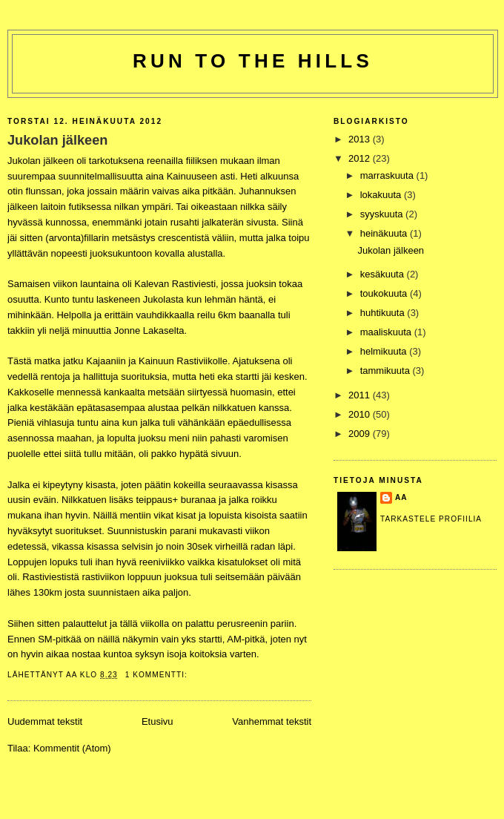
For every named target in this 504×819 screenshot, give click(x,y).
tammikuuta (387, 371)
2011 (361, 395)
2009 (361, 434)
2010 (361, 414)
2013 (361, 139)
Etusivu (157, 721)
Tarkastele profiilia (431, 519)
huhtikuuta (384, 313)
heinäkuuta (385, 233)
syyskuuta (383, 214)
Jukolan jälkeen (57, 140)
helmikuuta (385, 351)
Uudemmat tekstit (45, 721)
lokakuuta (382, 195)
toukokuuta (385, 293)
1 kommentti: (158, 675)
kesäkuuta (384, 274)
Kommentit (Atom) (72, 748)
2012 (361, 158)
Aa (401, 497)
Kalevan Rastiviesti (175, 284)
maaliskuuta (387, 332)
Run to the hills (253, 61)
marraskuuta (388, 175)
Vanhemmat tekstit (272, 721)
